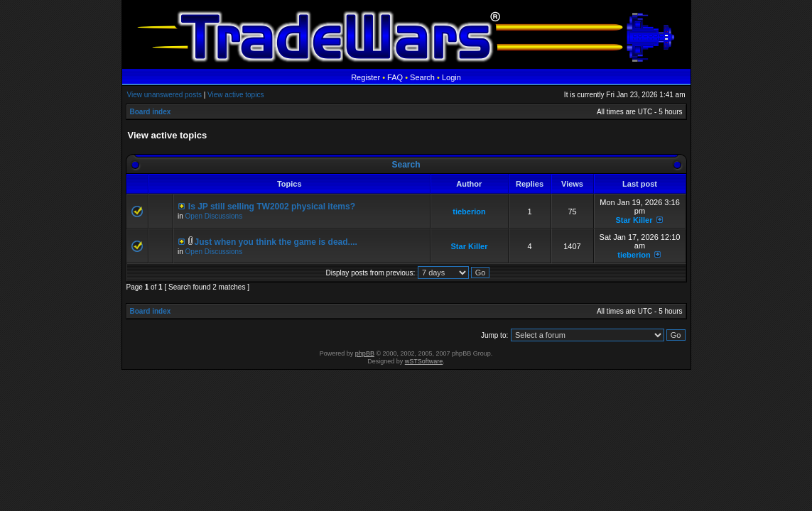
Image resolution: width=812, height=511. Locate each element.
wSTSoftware (424, 361)
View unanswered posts (164, 95)
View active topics (236, 95)
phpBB (365, 353)
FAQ (395, 77)
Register (366, 77)
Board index (151, 112)
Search (422, 77)
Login (451, 77)
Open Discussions (214, 216)
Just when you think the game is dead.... (276, 242)
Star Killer (634, 220)
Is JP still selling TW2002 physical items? (272, 207)
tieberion (469, 211)
